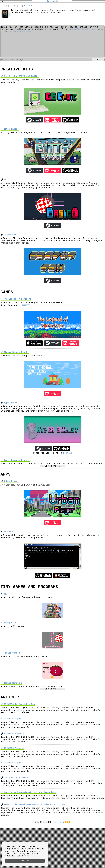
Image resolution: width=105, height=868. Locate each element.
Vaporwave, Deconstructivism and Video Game (30, 828)
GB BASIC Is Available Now (19, 727)
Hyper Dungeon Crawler (17, 474)
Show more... (52, 480)
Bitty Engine (11, 132)
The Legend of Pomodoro (17, 308)
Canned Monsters (13, 705)
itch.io (67, 467)
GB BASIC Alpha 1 (14, 794)
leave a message (21, 34)
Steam (4, 6)
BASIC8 (7, 184)
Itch (13, 6)
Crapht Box (10, 241)
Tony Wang (52, 1)
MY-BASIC (9, 548)
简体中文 (26, 315)
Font (59, 14)
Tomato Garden (12, 674)
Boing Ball (10, 643)
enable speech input (84, 31)
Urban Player (11, 497)
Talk (98, 60)
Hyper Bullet (11, 414)
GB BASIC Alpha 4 (14, 744)
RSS (67, 862)
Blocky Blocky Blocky (16, 363)
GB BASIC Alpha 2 (14, 778)
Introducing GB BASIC (16, 811)
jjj (6, 613)
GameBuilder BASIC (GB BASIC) (21, 78)
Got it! (25, 861)
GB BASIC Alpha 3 (14, 761)
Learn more (23, 855)
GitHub (28, 6)
